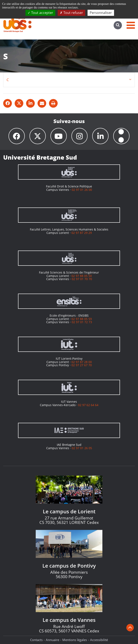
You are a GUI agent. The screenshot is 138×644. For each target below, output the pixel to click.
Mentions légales (75, 640)
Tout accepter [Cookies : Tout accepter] (40, 13)
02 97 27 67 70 (82, 365)
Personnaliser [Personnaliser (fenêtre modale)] (101, 13)
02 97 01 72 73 (82, 322)
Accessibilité (99, 640)
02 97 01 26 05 (82, 448)
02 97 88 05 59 (82, 319)
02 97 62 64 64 (88, 405)
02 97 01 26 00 (82, 190)
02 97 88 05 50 (82, 276)
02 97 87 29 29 (82, 233)
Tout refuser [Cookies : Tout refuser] (71, 13)
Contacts (36, 640)
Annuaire (52, 640)
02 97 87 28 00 (82, 362)
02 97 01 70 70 (82, 279)
